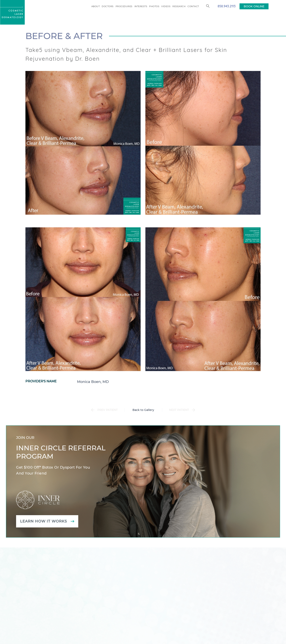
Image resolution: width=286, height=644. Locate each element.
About (96, 6)
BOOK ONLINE (254, 6)
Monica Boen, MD (93, 382)
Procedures (124, 6)
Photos (154, 6)
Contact (193, 6)
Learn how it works (43, 521)
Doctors (108, 6)
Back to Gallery (143, 410)
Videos (166, 6)
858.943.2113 (227, 6)
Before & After (64, 36)
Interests (141, 6)
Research (179, 6)
